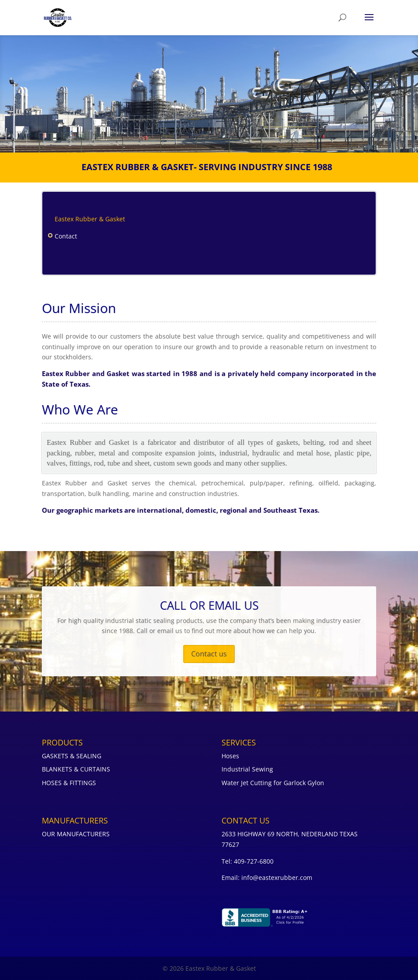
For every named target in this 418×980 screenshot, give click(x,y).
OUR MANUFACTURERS (76, 834)
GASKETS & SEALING (72, 756)
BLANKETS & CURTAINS (76, 769)
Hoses (230, 756)
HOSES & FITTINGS (69, 783)
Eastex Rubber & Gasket (90, 219)
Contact (66, 236)
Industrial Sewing (247, 769)
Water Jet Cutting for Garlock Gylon (273, 783)
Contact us (209, 654)
